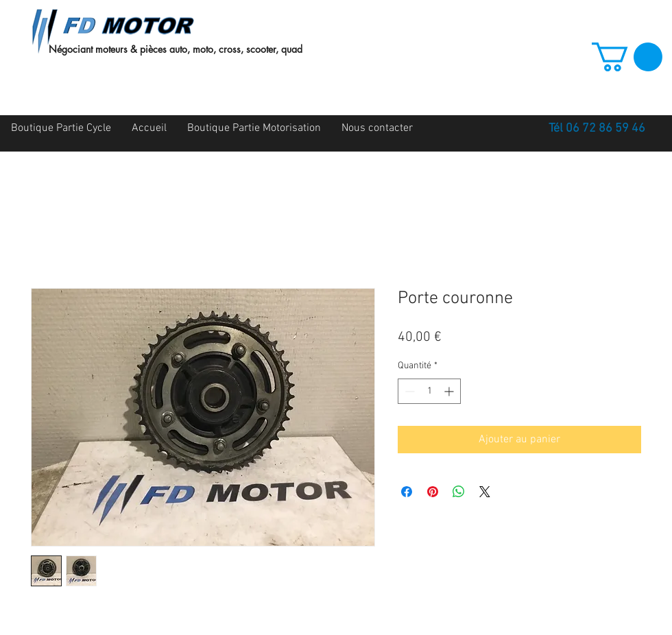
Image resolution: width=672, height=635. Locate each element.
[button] (627, 57)
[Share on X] (485, 492)
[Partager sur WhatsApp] (459, 492)
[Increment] (450, 391)
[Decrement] (408, 391)
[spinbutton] (429, 391)
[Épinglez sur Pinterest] (433, 492)
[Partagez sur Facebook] (407, 492)
